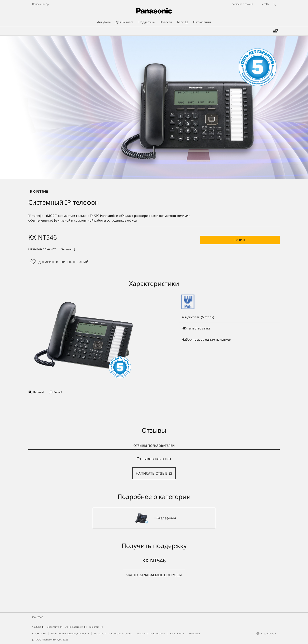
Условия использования (151, 634)
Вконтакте (55, 627)
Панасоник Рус (41, 4)
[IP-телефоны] (154, 518)
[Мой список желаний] (275, 31)
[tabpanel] (154, 468)
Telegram (96, 627)
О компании (39, 634)
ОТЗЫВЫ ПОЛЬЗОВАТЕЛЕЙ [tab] (154, 446)
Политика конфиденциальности (70, 634)
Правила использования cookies (113, 634)
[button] (240, 240)
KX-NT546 (38, 617)
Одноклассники (76, 627)
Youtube (38, 627)
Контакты (194, 634)
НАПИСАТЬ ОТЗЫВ (154, 473)
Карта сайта (177, 634)
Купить (240, 240)
